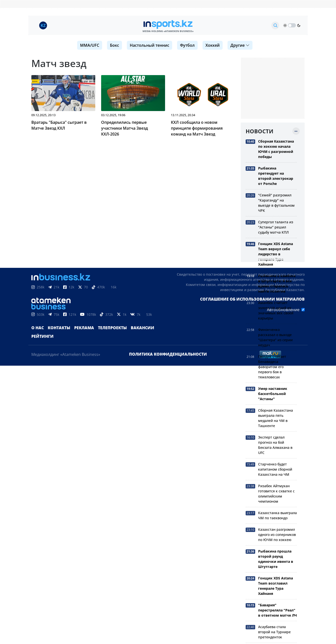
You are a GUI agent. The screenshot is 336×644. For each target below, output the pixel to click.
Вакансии (143, 328)
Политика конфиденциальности (168, 354)
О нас (38, 328)
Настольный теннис (150, 45)
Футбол (187, 45)
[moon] (299, 25)
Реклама (84, 328)
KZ (43, 25)
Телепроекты (112, 328)
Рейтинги (42, 336)
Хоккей (213, 45)
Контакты (59, 328)
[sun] (285, 25)
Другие (240, 45)
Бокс (114, 45)
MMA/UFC (90, 45)
